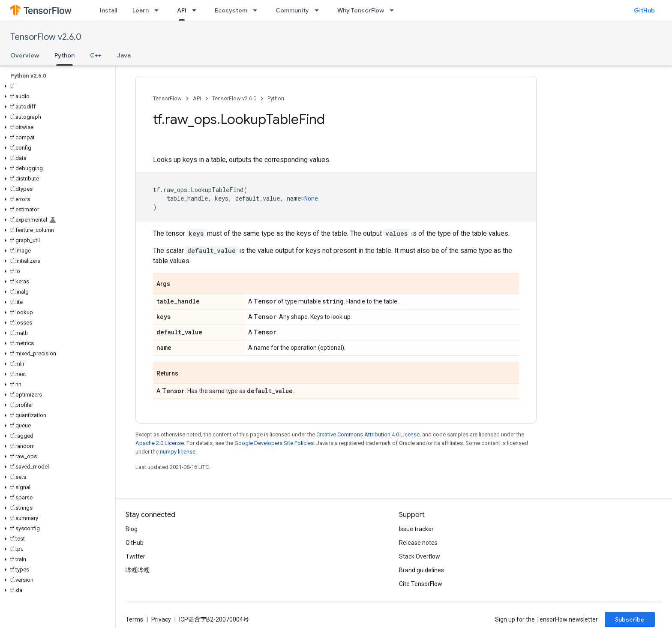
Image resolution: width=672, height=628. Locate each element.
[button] (56, 86)
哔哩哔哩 (138, 570)
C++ (96, 55)
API (197, 98)
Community (292, 10)
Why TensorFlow (361, 10)
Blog (132, 529)
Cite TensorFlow (421, 584)
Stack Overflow (420, 556)
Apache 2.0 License (160, 443)
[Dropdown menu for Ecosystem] (258, 10)
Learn (141, 10)
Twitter (135, 556)
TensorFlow (167, 98)
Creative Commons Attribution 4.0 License (368, 434)
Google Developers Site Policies (274, 443)
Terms (134, 619)
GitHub (644, 10)
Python (276, 98)
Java (124, 55)
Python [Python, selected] (64, 55)
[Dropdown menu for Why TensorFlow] (394, 10)
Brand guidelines (421, 570)
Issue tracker (416, 529)
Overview (25, 55)
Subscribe (630, 619)
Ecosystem (231, 10)
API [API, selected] (182, 10)
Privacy (161, 619)
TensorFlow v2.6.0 (46, 37)
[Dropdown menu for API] (197, 10)
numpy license (178, 452)
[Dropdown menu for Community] (319, 10)
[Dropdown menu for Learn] (159, 10)
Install (108, 10)
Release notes (418, 543)
